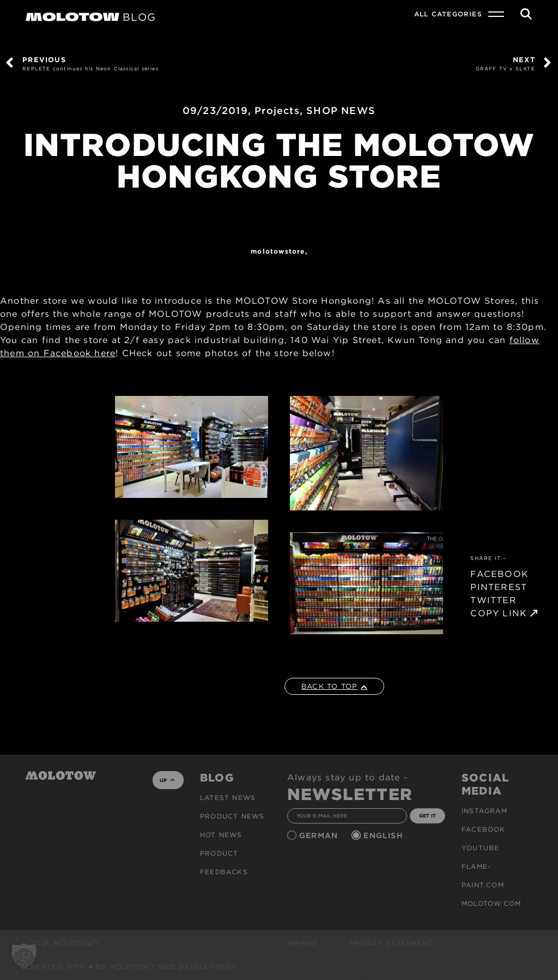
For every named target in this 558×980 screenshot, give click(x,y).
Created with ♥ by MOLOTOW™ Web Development (131, 967)
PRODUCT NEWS (232, 816)
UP (167, 780)
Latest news (228, 798)
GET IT (427, 816)
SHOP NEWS (341, 110)
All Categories (448, 14)
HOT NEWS (221, 835)
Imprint (303, 943)
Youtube (480, 848)
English (385, 835)
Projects (277, 110)
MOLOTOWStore (278, 251)
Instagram (484, 811)
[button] (24, 956)
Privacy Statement (391, 943)
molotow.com (491, 903)
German (320, 835)
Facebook (484, 829)
